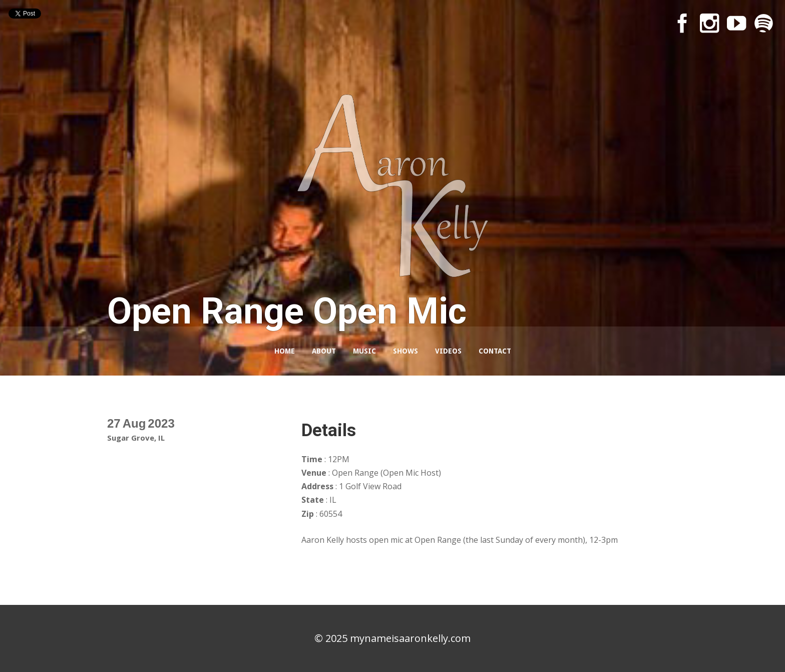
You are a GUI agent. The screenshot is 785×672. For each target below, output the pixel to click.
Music (364, 351)
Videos (448, 351)
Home (285, 351)
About (324, 351)
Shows (406, 351)
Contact (495, 351)
